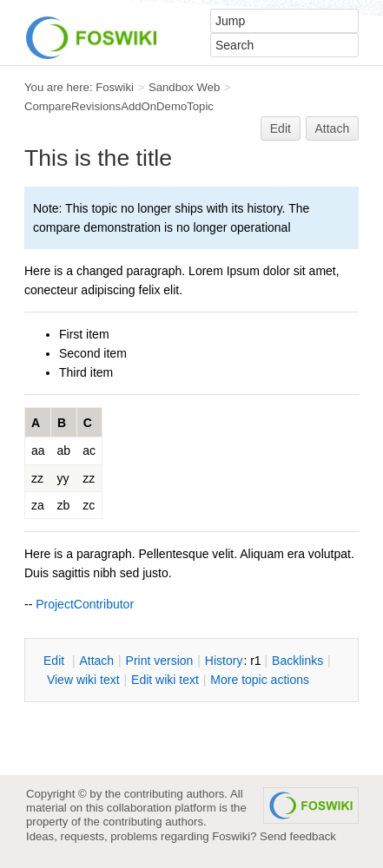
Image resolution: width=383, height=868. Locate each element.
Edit (281, 128)
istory (224, 661)
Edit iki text (165, 680)
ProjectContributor (85, 604)
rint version (160, 661)
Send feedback (298, 836)
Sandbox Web (184, 87)
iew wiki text (83, 680)
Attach (333, 128)
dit (56, 661)
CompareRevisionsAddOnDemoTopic (119, 106)
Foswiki (115, 87)
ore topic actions (260, 680)
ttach (96, 661)
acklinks (297, 661)
